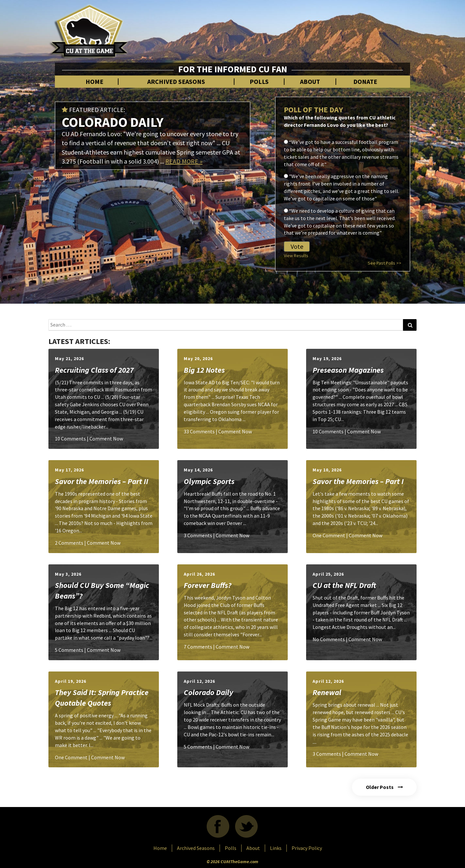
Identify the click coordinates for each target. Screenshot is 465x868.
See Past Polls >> (385, 263)
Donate (365, 82)
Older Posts (384, 787)
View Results (296, 256)
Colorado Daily (208, 692)
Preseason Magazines (348, 370)
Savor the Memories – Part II (102, 481)
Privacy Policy (307, 848)
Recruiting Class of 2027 (94, 370)
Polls (259, 82)
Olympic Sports (209, 481)
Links (276, 848)
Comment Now (106, 439)
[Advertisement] (299, 29)
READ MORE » (184, 161)
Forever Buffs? (208, 585)
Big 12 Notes (204, 370)
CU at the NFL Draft (344, 585)
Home (94, 82)
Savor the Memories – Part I (358, 481)
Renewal (327, 692)
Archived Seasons (176, 82)
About (310, 82)
